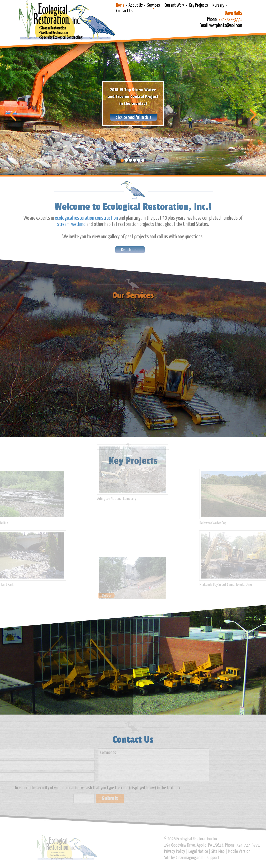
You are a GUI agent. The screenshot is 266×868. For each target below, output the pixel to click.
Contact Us (125, 11)
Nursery (218, 5)
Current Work (174, 5)
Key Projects (198, 5)
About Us (136, 5)
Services (154, 5)
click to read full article (134, 118)
